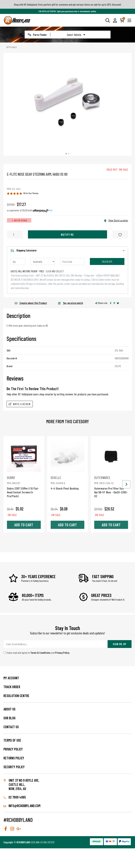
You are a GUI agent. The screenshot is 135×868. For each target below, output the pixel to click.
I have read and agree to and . (37, 653)
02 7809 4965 (15, 797)
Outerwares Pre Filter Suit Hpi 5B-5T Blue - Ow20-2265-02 (111, 487)
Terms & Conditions (40, 653)
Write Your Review (31, 193)
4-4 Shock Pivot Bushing (68, 483)
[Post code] (73, 261)
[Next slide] (126, 484)
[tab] (66, 154)
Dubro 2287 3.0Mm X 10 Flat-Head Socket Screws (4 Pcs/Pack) (24, 487)
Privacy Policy (62, 653)
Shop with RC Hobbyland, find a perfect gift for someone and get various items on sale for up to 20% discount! (68, 4)
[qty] (18, 261)
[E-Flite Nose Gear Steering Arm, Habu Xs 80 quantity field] (15, 234)
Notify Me (67, 234)
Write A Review (20, 404)
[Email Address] (55, 644)
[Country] (43, 261)
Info (51, 210)
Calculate (107, 261)
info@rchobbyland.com (22, 806)
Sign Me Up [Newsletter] (120, 644)
